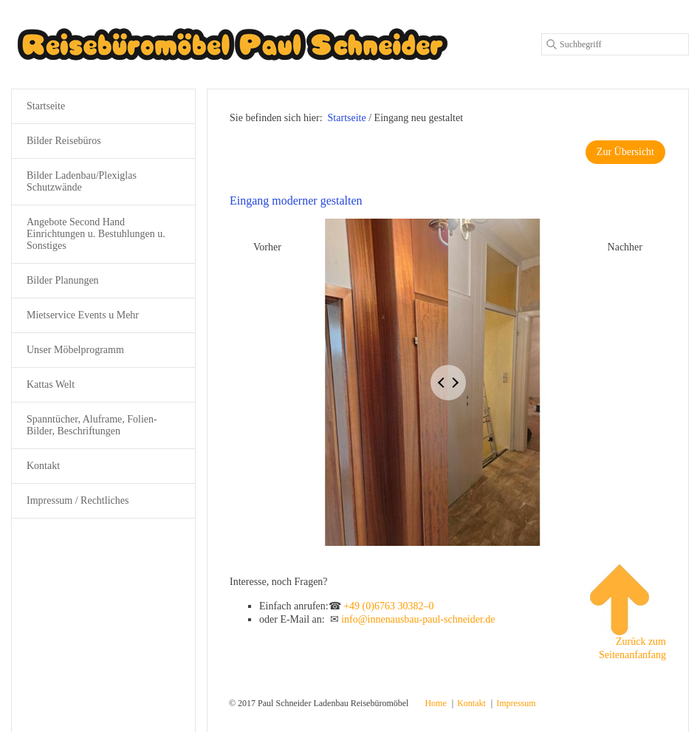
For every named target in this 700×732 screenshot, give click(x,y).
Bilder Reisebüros (64, 141)
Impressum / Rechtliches (78, 500)
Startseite (347, 118)
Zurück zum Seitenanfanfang (628, 612)
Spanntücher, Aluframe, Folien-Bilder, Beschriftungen (92, 425)
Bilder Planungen (63, 280)
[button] (625, 152)
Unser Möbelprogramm (75, 350)
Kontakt (43, 466)
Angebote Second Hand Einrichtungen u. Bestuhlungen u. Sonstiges (96, 234)
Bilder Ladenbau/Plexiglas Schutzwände (82, 181)
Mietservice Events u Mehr (83, 315)
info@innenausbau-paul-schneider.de (418, 619)
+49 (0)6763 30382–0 (388, 606)
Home (435, 703)
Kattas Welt (51, 384)
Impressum (516, 703)
